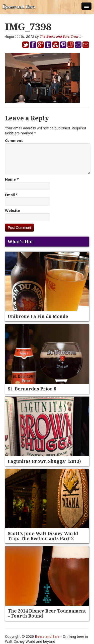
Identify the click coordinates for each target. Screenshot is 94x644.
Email (11, 195)
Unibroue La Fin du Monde (38, 316)
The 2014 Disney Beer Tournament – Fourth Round (47, 613)
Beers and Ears (47, 636)
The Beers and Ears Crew (59, 36)
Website (13, 210)
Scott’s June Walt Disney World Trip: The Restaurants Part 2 (43, 536)
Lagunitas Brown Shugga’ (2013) (44, 461)
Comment (14, 141)
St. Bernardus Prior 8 (32, 389)
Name (12, 179)
